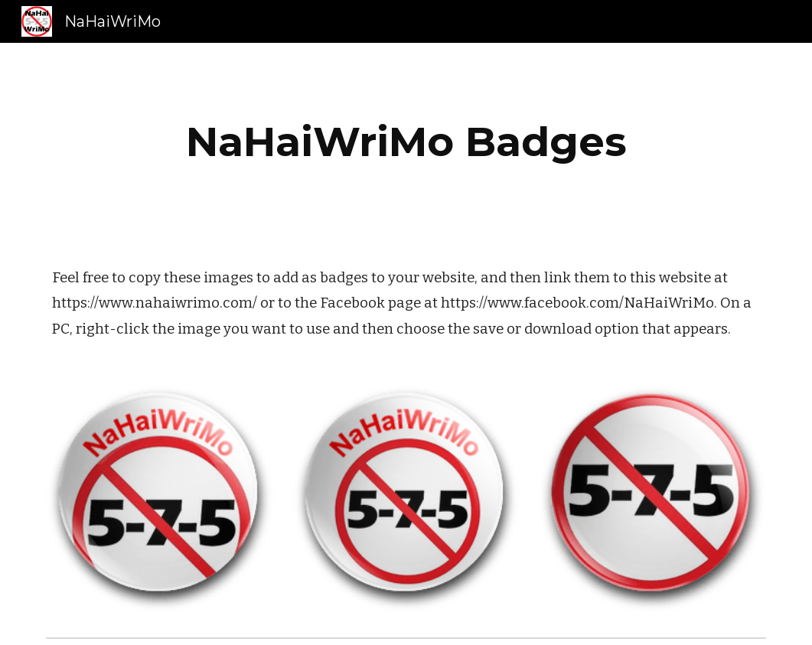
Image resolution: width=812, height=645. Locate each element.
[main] (406, 142)
